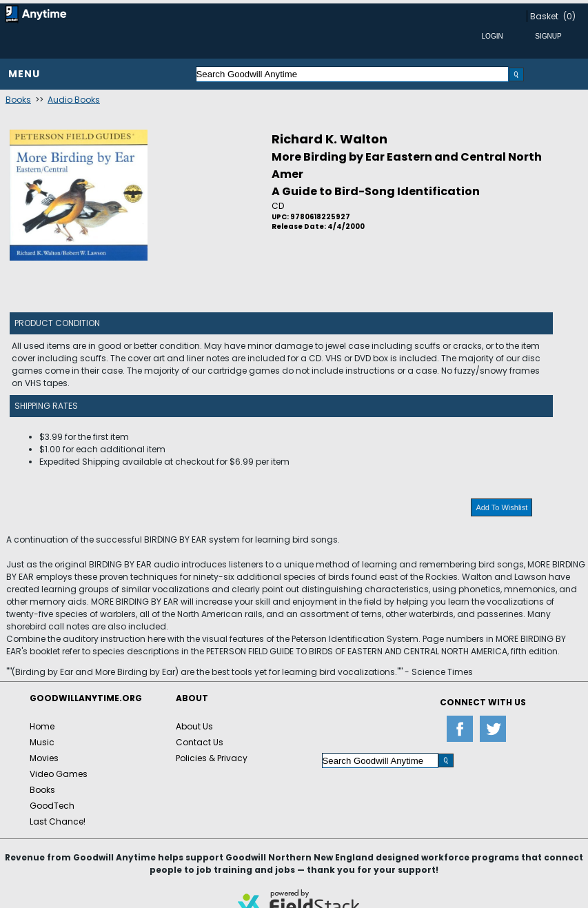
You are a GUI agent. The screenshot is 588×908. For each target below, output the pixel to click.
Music (42, 742)
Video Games (59, 774)
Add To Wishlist (501, 507)
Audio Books (74, 100)
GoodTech (52, 806)
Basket (544, 16)
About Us (194, 726)
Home (42, 726)
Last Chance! (58, 821)
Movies (44, 758)
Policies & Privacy (212, 758)
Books (18, 100)
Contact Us (200, 742)
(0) (569, 16)
